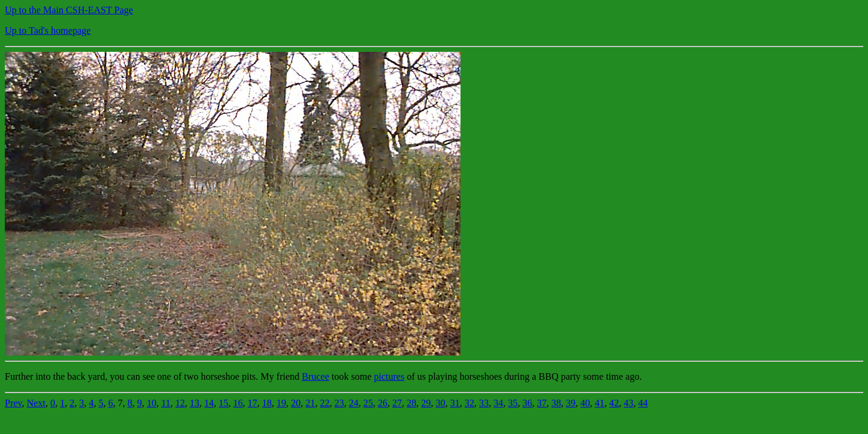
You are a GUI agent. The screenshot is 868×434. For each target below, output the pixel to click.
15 (224, 403)
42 (614, 403)
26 (383, 403)
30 (441, 403)
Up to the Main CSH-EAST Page (69, 10)
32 (470, 403)
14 (209, 403)
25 (368, 403)
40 (585, 403)
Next (36, 403)
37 (542, 403)
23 (339, 403)
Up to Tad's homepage (48, 30)
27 (397, 403)
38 (556, 403)
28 (412, 403)
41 (600, 403)
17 (253, 403)
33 (484, 403)
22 (325, 403)
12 (180, 403)
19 (281, 403)
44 (643, 403)
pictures (389, 376)
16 (238, 403)
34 (498, 403)
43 (629, 403)
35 (513, 403)
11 (165, 403)
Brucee (316, 376)
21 (310, 403)
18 (267, 403)
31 (455, 403)
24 (354, 403)
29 (426, 403)
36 (527, 403)
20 (296, 403)
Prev (13, 403)
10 (151, 403)
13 (195, 403)
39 (571, 403)
